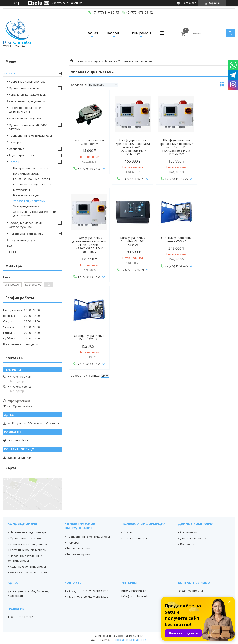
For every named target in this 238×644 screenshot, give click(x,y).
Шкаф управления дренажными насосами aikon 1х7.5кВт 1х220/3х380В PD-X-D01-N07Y (215, 147)
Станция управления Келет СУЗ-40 (131, 240)
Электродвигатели (26, 206)
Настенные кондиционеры (27, 81)
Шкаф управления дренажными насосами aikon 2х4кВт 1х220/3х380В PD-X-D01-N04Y (131, 147)
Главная (90, 33)
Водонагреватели (21, 155)
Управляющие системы (29, 201)
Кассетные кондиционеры (27, 101)
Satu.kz (139, 636)
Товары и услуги (88, 61)
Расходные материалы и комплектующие (26, 225)
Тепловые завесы (79, 548)
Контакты (187, 544)
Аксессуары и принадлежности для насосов (35, 214)
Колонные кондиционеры (27, 118)
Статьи (129, 532)
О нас (8, 246)
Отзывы (10, 252)
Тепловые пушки (78, 554)
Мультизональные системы (29, 572)
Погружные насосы (26, 173)
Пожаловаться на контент (132, 640)
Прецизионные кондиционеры (30, 135)
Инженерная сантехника (26, 234)
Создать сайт (60, 3)
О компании (189, 532)
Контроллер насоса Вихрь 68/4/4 (88, 142)
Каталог (113, 33)
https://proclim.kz (19, 401)
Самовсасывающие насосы (32, 184)
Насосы (109, 61)
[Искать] (230, 33)
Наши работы (142, 33)
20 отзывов (189, 3)
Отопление (17, 149)
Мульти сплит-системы (26, 538)
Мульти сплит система (24, 88)
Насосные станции (26, 195)
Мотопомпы (21, 190)
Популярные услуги (22, 240)
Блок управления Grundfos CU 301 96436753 (88, 241)
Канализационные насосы (31, 179)
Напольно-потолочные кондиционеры (25, 110)
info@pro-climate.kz (21, 406)
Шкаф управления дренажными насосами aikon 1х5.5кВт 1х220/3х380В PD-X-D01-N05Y (173, 147)
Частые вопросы (135, 538)
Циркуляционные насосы (31, 168)
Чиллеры (15, 142)
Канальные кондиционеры (28, 95)
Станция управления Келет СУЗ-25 (173, 240)
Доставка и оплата (193, 538)
